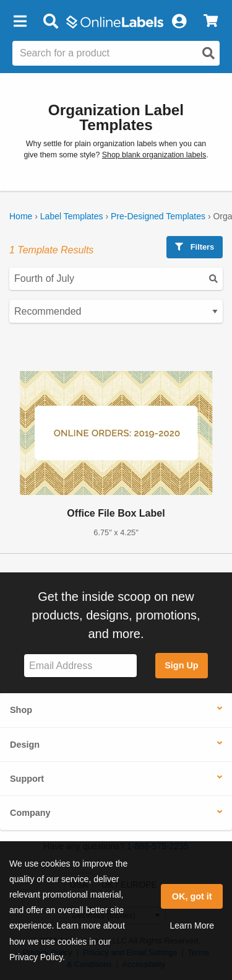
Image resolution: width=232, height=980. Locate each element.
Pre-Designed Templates (158, 216)
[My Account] (179, 22)
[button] (20, 22)
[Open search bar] (50, 22)
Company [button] (30, 813)
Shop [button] (21, 710)
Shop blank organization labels (154, 155)
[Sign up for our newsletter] (80, 666)
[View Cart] (211, 22)
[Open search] (208, 53)
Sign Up (181, 665)
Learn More (192, 925)
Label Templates (72, 216)
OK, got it (192, 896)
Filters (195, 247)
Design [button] (25, 745)
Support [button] (27, 779)
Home (21, 216)
